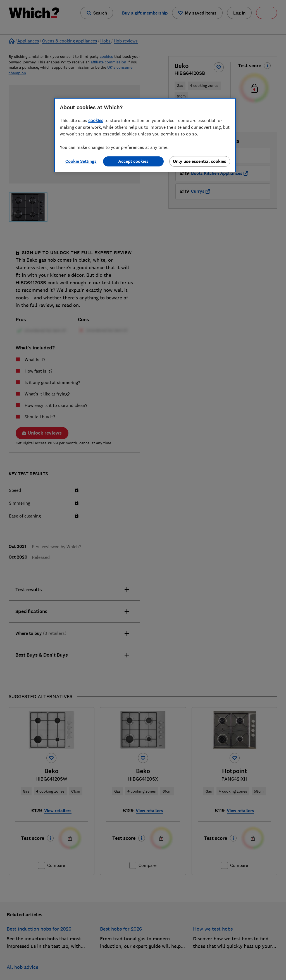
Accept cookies (133, 161)
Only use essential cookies (200, 161)
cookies (96, 120)
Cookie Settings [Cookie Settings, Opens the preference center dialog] (81, 161)
